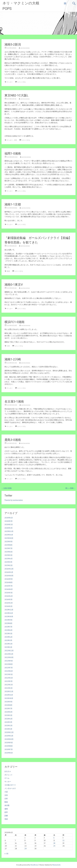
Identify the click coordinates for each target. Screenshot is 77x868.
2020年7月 (9, 749)
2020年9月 (9, 743)
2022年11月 (9, 654)
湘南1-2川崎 (13, 359)
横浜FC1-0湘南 (14, 322)
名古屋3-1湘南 (14, 401)
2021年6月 (8, 712)
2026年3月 (9, 521)
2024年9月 (9, 579)
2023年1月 (8, 647)
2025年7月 (8, 548)
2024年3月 (8, 599)
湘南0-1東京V (14, 285)
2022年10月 (9, 657)
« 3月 (6, 854)
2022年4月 (9, 678)
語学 (6, 812)
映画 (8, 271)
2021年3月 (8, 722)
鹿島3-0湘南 (13, 440)
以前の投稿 (7, 488)
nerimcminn (25, 48)
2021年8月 (8, 705)
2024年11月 (9, 572)
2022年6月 (9, 671)
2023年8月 (8, 623)
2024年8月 (9, 582)
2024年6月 (9, 589)
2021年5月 (8, 715)
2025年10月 (9, 538)
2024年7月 (9, 586)
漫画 (6, 809)
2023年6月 (8, 630)
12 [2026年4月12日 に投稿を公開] (63, 840)
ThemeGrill (56, 865)
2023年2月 (8, 644)
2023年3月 (8, 640)
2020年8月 (9, 746)
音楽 (6, 819)
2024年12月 (9, 569)
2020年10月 (9, 739)
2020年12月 (9, 732)
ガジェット (9, 775)
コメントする (21, 82)
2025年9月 (9, 542)
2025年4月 (9, 559)
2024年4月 (9, 596)
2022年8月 (9, 664)
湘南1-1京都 (13, 204)
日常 (15, 140)
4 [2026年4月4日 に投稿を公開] (54, 838)
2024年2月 (9, 603)
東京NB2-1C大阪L (16, 95)
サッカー (10, 82)
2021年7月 (8, 708)
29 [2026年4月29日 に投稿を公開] (26, 849)
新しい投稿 (70, 488)
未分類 (7, 805)
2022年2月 (9, 685)
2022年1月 (9, 688)
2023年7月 (8, 627)
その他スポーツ (10, 785)
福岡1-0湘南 (13, 153)
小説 (6, 792)
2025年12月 (9, 531)
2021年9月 (8, 702)
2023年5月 (8, 634)
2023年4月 (8, 637)
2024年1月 (8, 606)
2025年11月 (9, 535)
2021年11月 (9, 695)
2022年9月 (9, 661)
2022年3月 (9, 681)
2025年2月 (9, 565)
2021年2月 (8, 726)
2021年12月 (9, 691)
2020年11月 (9, 736)
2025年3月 (8, 562)
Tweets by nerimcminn (14, 500)
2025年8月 (8, 545)
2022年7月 (9, 668)
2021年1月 (8, 729)
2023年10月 (9, 616)
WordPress (34, 865)
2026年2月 (9, 524)
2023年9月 (8, 620)
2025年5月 (8, 555)
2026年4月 (9, 518)
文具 (6, 795)
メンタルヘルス (10, 788)
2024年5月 (9, 593)
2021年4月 (8, 719)
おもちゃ (8, 771)
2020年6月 (9, 753)
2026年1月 (9, 528)
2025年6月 (9, 552)
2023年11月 (9, 613)
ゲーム (7, 778)
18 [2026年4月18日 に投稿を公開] (54, 843)
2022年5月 (9, 674)
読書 (6, 816)
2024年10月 (9, 576)
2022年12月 (9, 651)
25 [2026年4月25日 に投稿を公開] (54, 846)
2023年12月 (9, 610)
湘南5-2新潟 (13, 44)
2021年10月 (9, 698)
